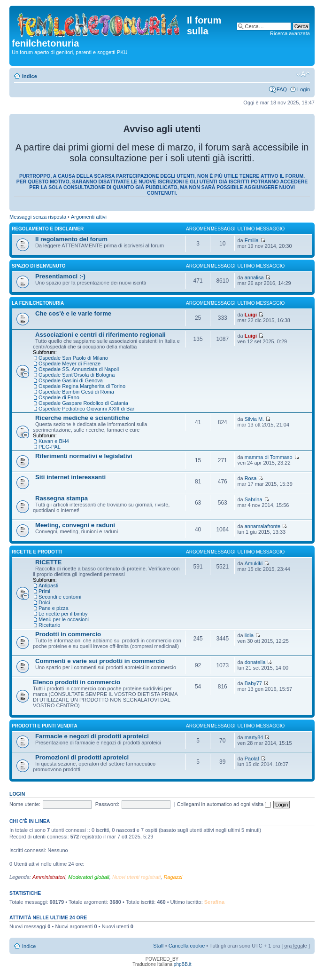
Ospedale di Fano (59, 397)
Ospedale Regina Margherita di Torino (82, 386)
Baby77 (253, 683)
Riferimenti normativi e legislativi (84, 456)
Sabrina (254, 499)
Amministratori (49, 877)
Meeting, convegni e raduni (75, 525)
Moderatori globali (89, 877)
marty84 (254, 737)
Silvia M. (255, 419)
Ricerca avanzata (290, 33)
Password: (107, 804)
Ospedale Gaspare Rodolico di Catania (83, 403)
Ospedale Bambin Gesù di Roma (76, 392)
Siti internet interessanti (70, 477)
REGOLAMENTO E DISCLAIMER (48, 229)
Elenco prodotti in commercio (77, 682)
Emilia (252, 240)
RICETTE (48, 562)
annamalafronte (262, 526)
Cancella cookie (187, 946)
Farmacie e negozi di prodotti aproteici (92, 736)
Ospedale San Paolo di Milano (73, 358)
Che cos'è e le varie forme (73, 313)
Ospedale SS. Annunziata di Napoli (79, 369)
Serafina (214, 902)
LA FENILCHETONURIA (38, 303)
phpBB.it (183, 964)
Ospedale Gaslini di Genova (71, 380)
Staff (158, 946)
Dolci (44, 602)
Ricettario (49, 625)
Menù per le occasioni (64, 619)
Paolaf (252, 759)
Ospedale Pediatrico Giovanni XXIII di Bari (87, 409)
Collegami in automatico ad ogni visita (224, 804)
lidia (249, 635)
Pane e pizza (54, 608)
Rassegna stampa (62, 498)
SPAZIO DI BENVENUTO (39, 266)
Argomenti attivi (89, 217)
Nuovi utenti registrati (136, 877)
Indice (30, 76)
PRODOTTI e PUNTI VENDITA (45, 726)
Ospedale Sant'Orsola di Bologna (77, 375)
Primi (44, 591)
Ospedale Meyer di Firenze (69, 364)
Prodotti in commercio (68, 634)
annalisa (254, 277)
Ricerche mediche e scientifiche (82, 418)
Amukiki (254, 563)
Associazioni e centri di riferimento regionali (100, 335)
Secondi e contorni (60, 597)
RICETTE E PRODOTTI (37, 552)
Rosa (251, 478)
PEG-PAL (50, 447)
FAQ (282, 89)
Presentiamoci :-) (60, 276)
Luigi (251, 315)
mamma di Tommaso (269, 457)
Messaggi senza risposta (38, 217)
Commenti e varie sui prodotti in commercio (100, 661)
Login (304, 89)
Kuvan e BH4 (54, 441)
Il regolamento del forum (71, 239)
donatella (255, 662)
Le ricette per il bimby (63, 614)
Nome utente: (25, 804)
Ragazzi (173, 877)
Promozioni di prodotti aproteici (82, 757)
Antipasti (48, 585)
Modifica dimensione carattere (303, 74)
